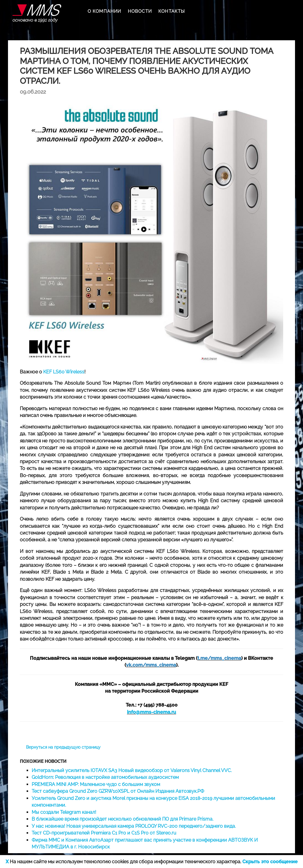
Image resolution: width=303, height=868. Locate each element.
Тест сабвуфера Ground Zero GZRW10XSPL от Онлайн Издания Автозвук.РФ (118, 791)
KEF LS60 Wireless (64, 372)
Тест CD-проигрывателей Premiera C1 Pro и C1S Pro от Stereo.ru (104, 833)
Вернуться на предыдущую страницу (63, 747)
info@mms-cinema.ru (151, 712)
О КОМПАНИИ (104, 11)
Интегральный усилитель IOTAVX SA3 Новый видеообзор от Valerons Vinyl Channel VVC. (132, 770)
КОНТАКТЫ (172, 11)
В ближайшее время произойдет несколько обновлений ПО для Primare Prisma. (123, 819)
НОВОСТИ (140, 11)
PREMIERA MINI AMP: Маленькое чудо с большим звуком (96, 784)
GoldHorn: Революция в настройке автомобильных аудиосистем (105, 777)
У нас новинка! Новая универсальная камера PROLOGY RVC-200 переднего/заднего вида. (134, 826)
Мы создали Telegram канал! (64, 812)
